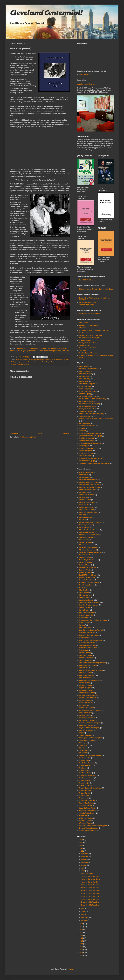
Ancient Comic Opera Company (90, 485)
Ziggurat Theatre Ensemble (89, 828)
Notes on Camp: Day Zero (90, 899)
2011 (82, 952)
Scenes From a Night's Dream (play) (92, 414)
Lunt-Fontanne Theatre (87, 643)
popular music (36, 362)
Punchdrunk (83, 705)
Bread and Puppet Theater (88, 512)
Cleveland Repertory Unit (88, 550)
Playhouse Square (86, 688)
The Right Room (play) (87, 438)
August (84, 865)
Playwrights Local (85, 690)
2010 (82, 955)
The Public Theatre (86, 781)
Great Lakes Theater (86, 600)
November (85, 856)
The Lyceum (83, 770)
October (84, 859)
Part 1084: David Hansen (88, 280)
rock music (59, 362)
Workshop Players (86, 823)
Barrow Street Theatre (87, 495)
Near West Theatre (86, 655)
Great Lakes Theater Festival (89, 603)
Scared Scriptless (85, 735)
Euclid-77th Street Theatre (88, 575)
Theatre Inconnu (85, 790)
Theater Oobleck (85, 785)
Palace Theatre (84, 683)
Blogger (71, 969)
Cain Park (83, 520)
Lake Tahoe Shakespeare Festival (91, 630)
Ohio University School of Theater (91, 670)
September (85, 862)
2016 (82, 938)
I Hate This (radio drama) (88, 391)
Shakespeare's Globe (87, 740)
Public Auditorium (86, 700)
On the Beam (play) (86, 401)
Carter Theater (84, 527)
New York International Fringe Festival (93, 663)
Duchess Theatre (85, 570)
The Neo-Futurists (86, 773)
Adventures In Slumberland (89, 325)
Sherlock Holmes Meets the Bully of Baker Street (96, 289)
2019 (82, 929)
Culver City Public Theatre (88, 560)
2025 (82, 842)
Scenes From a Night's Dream (90, 348)
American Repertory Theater (89, 482)
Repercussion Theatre (87, 720)
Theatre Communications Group (90, 788)
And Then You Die (85, 374)
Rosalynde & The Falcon (88, 343)
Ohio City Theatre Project (88, 665)
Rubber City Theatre (86, 730)
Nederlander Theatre (86, 658)
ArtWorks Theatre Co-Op (88, 490)
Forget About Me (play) (87, 384)
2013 (82, 947)
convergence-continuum (88, 831)
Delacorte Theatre (85, 563)
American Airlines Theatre (88, 480)
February (85, 917)
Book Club (19, 360)
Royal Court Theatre (86, 725)
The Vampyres (84, 446)
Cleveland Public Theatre (88, 547)
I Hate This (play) (85, 389)
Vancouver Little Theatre (88, 811)
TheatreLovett (84, 798)
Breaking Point (84, 376)
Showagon (83, 743)
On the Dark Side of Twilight (89, 338)
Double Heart (84, 381)
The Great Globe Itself (87, 333)
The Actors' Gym (85, 758)
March (84, 914)
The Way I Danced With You (89, 448)
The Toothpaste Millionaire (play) (91, 443)
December (85, 854)
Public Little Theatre (86, 703)
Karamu (82, 625)
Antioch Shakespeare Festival (90, 487)
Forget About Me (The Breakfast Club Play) (94, 330)
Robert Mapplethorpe (48, 362)
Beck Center (83, 497)
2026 (82, 840)
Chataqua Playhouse (86, 532)
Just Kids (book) (50, 360)
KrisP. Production (85, 628)
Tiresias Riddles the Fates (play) (90, 458)
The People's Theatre (87, 778)
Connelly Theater (85, 555)
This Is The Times (85, 456)
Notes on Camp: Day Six (90, 882)
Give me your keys (86, 595)
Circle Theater (84, 540)
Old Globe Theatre (86, 673)
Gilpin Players (84, 592)
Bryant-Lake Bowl (85, 517)
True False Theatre (86, 806)
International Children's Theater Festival (93, 620)
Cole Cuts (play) (85, 379)
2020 (82, 927)
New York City (61, 360)
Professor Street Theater (88, 698)
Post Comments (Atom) (28, 437)
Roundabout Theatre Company (90, 723)
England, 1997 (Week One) (90, 905)
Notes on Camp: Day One (90, 896)
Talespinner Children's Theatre (90, 755)
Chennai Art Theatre (86, 537)
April (83, 912)
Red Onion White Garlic (87, 406)
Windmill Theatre (85, 821)
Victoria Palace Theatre (87, 813)
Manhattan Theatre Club (88, 645)
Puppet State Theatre (87, 708)
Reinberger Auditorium (87, 718)
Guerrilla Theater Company (89, 605)
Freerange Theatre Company (89, 583)
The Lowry (83, 768)
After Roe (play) (85, 371)
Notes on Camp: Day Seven (91, 879)
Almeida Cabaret (85, 477)
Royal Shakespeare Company (90, 728)
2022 (82, 851)
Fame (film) (41, 360)
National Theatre (85, 653)
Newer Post (14, 433)
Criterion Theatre (85, 557)
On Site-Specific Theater (87, 84)
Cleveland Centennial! (46, 12)
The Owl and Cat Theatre (88, 775)
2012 (82, 950)
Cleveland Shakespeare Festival (90, 552)
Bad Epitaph (83, 492)
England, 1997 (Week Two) (90, 902)
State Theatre (84, 750)
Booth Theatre (84, 505)
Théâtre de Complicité (87, 801)
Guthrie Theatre (85, 608)
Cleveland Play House (87, 545)
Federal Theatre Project (87, 578)
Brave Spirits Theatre (87, 510)
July (83, 868)
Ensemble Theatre (86, 572)
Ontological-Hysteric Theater (89, 680)
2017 (82, 935)
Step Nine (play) (85, 423)
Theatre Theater (85, 793)
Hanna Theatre (84, 610)
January (84, 920)
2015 (82, 941)
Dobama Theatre (85, 565)
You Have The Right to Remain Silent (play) (94, 463)
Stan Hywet (83, 748)
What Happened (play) (87, 461)
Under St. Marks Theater (88, 808)
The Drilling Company (87, 763)
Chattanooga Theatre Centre (89, 535)
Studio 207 (83, 753)
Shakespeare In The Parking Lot (90, 738)
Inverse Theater (85, 623)
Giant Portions (84, 590)
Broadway (83, 515)
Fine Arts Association (87, 580)
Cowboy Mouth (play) (30, 360)
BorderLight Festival (86, 507)
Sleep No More (84, 745)
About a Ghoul (84, 323)
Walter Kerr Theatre (86, 818)
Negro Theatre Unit (86, 660)
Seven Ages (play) (86, 416)
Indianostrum (84, 618)
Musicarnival (84, 650)
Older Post (66, 433)
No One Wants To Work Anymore (91, 335)
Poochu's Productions (87, 693)
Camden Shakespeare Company (90, 522)
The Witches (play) (86, 451)
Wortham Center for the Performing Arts (93, 826)
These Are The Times (87, 453)
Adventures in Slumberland (89, 369)
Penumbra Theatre (86, 685)
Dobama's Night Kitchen (88, 567)
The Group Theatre (86, 765)
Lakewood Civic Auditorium (89, 635)
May (83, 909)
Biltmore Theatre (85, 500)
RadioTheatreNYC (85, 713)
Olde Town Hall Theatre (87, 675)
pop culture (28, 362)
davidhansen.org (85, 74)
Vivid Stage (83, 816)
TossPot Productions (87, 803)
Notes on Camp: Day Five (90, 885)
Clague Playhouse (86, 542)
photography (19, 362)
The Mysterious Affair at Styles (90, 314)
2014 (82, 944)
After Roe (83, 328)
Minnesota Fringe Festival (88, 648)
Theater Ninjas (84, 783)
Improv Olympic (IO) (86, 615)
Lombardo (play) (85, 394)
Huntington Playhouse (87, 613)
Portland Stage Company (88, 695)
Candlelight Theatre (86, 525)
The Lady (82, 431)
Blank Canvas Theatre (87, 502)
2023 (82, 848)
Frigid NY (82, 588)
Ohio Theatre (84, 668)
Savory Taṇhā (84, 345)
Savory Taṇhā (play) (86, 411)
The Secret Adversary (87, 305)
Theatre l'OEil (84, 796)
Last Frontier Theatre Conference (91, 640)
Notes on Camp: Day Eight (90, 876)
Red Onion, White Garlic (88, 302)
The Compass (84, 761)
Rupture (82, 733)
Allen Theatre (84, 475)
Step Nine (83, 350)
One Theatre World (86, 678)
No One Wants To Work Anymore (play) (93, 399)
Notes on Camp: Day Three (90, 891)
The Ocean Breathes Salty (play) (90, 436)
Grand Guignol (84, 598)
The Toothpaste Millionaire (88, 353)
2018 (82, 932)
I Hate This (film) (85, 386)
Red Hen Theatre (85, 715)
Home (40, 433)
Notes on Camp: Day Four (90, 888)
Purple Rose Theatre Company (90, 710)
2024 (82, 845)
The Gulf (82, 428)
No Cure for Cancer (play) (88, 396)
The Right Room (85, 340)
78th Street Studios (86, 472)
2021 (82, 924)
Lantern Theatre (85, 638)
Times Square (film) (23, 364)
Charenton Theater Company (89, 530)
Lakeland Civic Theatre (87, 633)
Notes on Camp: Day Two (90, 893)
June (83, 871)
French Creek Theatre (87, 585)
